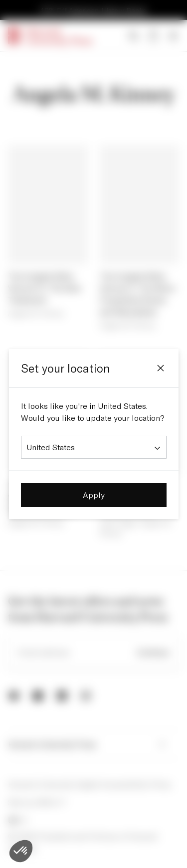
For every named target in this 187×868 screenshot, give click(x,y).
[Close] (161, 368)
